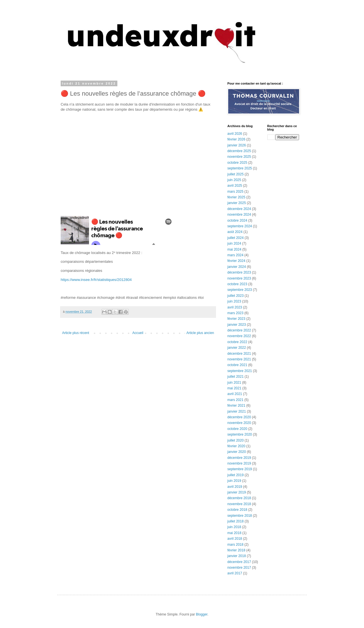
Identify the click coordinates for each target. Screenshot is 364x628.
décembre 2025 (239, 151)
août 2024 (235, 232)
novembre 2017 (239, 568)
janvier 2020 (237, 452)
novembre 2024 (239, 215)
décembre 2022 (239, 330)
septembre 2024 (240, 226)
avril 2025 (235, 186)
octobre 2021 (237, 365)
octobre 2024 (237, 220)
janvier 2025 (237, 203)
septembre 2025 (240, 168)
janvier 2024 (237, 267)
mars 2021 (235, 400)
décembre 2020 (239, 417)
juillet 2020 (235, 440)
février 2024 (236, 261)
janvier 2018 (237, 556)
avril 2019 (235, 487)
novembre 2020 (239, 423)
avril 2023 (235, 307)
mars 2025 (235, 192)
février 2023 (236, 319)
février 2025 (236, 197)
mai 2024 (234, 249)
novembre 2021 (239, 359)
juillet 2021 (235, 377)
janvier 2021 (237, 411)
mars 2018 (235, 545)
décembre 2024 (239, 209)
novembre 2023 (239, 278)
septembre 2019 (240, 469)
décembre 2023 (239, 272)
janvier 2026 (237, 145)
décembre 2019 (239, 458)
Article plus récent (76, 333)
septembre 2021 (240, 371)
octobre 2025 (237, 163)
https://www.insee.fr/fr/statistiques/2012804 (96, 280)
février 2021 (236, 406)
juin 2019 (234, 481)
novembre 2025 (239, 157)
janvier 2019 (237, 492)
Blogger (202, 614)
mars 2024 (235, 255)
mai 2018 (234, 533)
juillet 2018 (235, 521)
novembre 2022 (239, 336)
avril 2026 (235, 134)
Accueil (138, 333)
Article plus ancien (200, 333)
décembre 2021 (239, 354)
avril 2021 (235, 394)
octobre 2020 (237, 429)
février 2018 (236, 550)
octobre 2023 (237, 284)
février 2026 (236, 139)
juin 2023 (234, 301)
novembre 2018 (239, 504)
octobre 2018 (237, 510)
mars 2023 (235, 313)
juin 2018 (234, 527)
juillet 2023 (235, 296)
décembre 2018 (239, 498)
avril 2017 (235, 573)
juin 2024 (234, 243)
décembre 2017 (239, 562)
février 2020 (236, 446)
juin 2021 (234, 383)
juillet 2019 (235, 475)
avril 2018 (235, 539)
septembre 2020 (240, 434)
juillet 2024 (235, 238)
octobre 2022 (237, 342)
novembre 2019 (239, 463)
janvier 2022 (237, 348)
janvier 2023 (237, 325)
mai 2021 (234, 388)
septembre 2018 (240, 516)
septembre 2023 (240, 290)
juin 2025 (234, 180)
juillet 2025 (235, 174)
